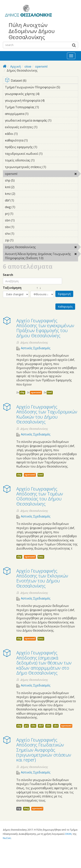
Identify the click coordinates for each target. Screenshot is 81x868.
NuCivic (7, 838)
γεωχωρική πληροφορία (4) (41, 101)
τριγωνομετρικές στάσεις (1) (41, 167)
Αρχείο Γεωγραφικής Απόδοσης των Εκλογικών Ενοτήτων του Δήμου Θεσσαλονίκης (42, 578)
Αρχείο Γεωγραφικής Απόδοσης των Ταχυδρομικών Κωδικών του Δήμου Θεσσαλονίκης (47, 414)
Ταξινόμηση (12, 288)
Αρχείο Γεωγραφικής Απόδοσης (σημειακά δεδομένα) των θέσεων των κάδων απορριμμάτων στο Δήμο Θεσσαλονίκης (44, 663)
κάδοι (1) (24, 134)
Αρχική (15, 66)
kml (50, 392)
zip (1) (19, 240)
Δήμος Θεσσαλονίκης (41, 248)
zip (19, 808)
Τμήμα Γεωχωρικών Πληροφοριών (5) (41, 88)
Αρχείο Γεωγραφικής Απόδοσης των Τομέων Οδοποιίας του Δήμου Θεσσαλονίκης (40, 496)
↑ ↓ (36, 288)
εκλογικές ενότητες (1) (41, 128)
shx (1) (20, 234)
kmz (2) (21, 194)
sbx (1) (20, 227)
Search (8, 275)
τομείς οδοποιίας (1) (40, 160)
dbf (41, 726)
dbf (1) (20, 200)
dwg (26, 808)
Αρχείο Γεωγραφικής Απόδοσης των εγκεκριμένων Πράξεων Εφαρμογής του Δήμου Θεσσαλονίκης (45, 328)
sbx (56, 726)
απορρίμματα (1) (34, 114)
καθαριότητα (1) (34, 140)
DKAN (68, 834)
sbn (48, 726)
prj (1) (19, 214)
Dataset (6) (41, 81)
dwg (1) (21, 207)
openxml (41, 66)
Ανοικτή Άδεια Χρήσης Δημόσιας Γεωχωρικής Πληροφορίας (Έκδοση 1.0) (41, 257)
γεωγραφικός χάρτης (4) (41, 94)
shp (22, 392)
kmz (41, 557)
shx (33, 726)
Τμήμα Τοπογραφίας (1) (41, 108)
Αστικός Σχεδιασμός (36, 348)
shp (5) (20, 180)
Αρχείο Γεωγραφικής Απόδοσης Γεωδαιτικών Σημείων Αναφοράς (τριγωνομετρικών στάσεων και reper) (44, 750)
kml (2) (20, 187)
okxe (28, 66)
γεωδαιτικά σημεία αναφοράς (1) (41, 121)
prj (26, 726)
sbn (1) (20, 220)
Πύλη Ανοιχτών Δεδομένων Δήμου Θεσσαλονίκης (32, 31)
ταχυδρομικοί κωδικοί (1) (41, 154)
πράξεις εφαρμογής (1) (41, 148)
